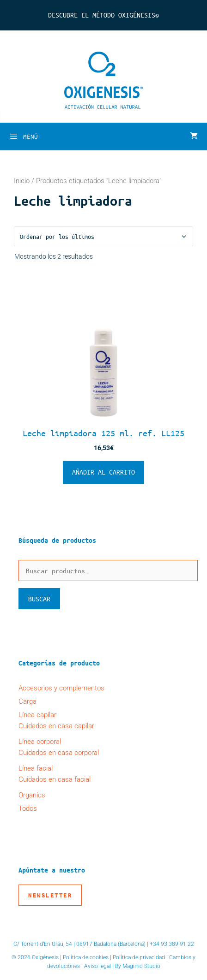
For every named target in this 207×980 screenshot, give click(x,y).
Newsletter (50, 895)
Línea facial (36, 768)
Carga (27, 701)
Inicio (22, 181)
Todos (28, 808)
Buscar (39, 599)
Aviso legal (97, 966)
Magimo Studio (141, 966)
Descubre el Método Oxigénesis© (103, 15)
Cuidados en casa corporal (59, 753)
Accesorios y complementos (61, 688)
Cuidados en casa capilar (56, 726)
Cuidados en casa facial (55, 779)
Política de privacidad (139, 957)
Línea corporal (40, 742)
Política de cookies (86, 957)
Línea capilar (37, 715)
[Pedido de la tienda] (103, 236)
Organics (32, 795)
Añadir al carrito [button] (103, 472)
